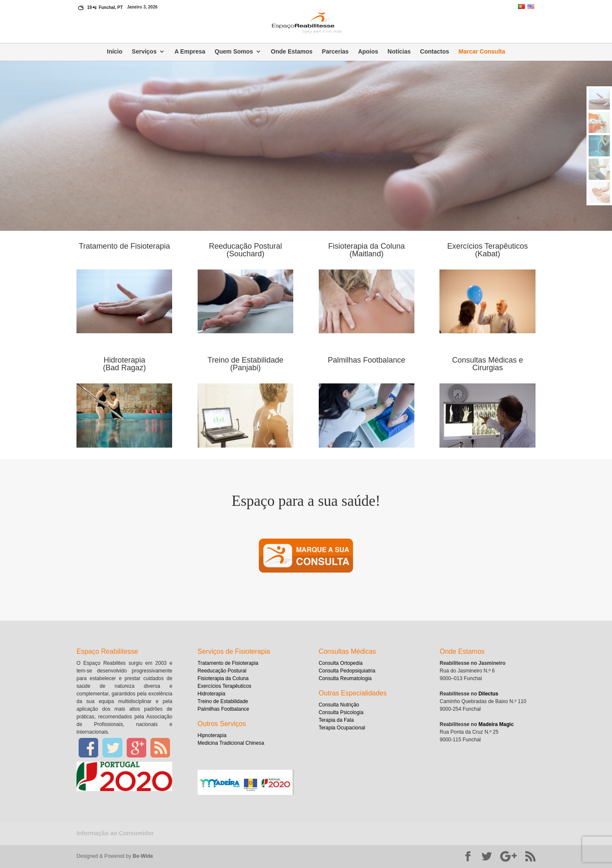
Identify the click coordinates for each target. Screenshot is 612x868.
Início (115, 52)
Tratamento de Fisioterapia (228, 663)
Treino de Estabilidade (223, 701)
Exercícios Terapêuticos (225, 686)
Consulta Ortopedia (341, 663)
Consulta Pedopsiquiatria (347, 671)
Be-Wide (143, 856)
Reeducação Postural (222, 671)
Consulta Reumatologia (345, 678)
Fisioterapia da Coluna (223, 678)
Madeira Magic (496, 724)
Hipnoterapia (212, 735)
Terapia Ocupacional (342, 728)
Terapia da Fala (336, 720)
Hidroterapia (211, 694)
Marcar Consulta (482, 52)
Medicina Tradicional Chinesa (231, 743)
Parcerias (335, 52)
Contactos (434, 52)
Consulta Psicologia (341, 712)
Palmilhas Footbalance (223, 709)
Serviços (144, 52)
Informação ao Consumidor (115, 833)
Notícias (399, 52)
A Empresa (190, 52)
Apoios (368, 52)
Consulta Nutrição (339, 705)
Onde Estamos (292, 52)
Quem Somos (234, 52)
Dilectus (489, 694)
